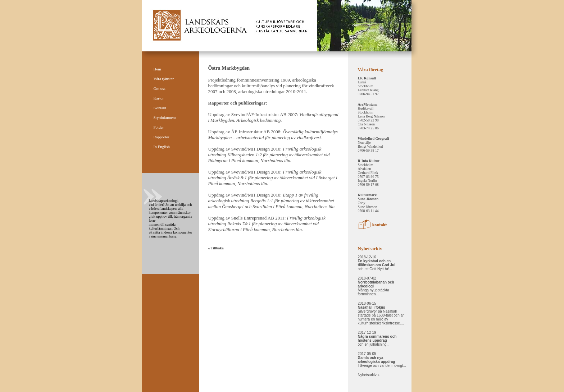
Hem (157, 69)
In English (162, 147)
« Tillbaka (216, 248)
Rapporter (162, 137)
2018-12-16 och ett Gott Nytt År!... (377, 263)
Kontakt (160, 108)
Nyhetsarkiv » (369, 375)
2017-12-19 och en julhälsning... (377, 338)
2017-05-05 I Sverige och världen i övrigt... (382, 360)
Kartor (159, 98)
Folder (159, 127)
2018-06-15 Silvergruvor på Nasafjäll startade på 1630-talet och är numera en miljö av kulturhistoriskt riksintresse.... (381, 313)
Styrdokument (165, 117)
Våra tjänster (164, 79)
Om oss (160, 88)
